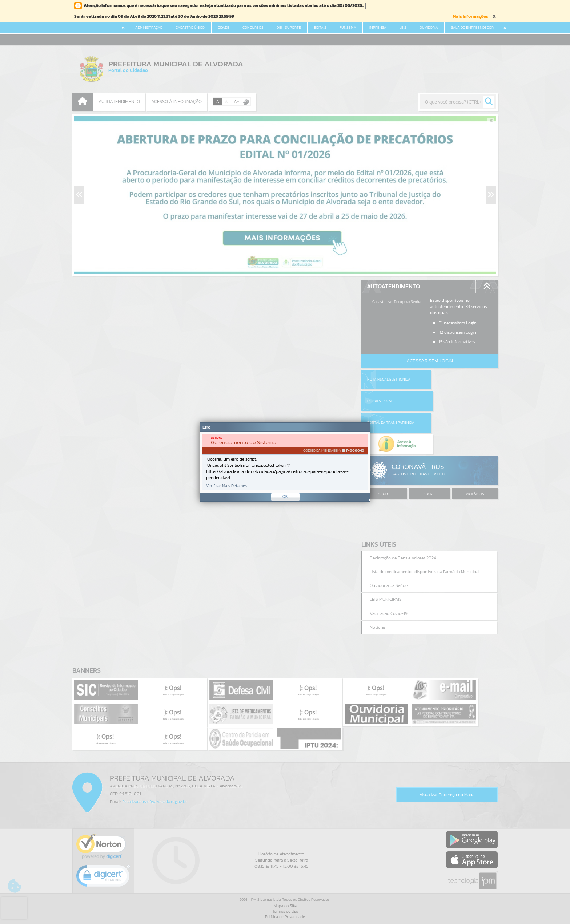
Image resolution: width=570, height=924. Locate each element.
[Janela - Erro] (285, 462)
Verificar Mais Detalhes (226, 486)
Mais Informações (470, 16)
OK (285, 497)
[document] (285, 462)
